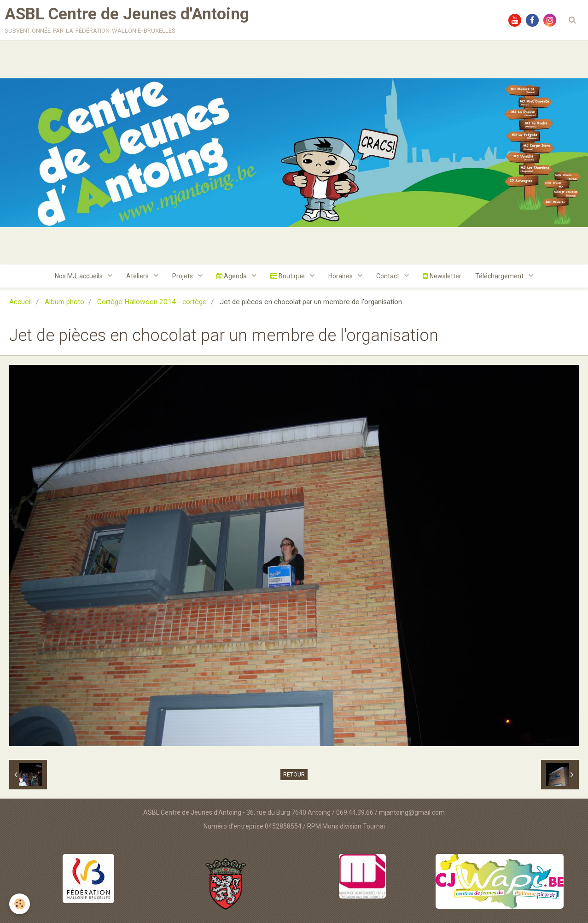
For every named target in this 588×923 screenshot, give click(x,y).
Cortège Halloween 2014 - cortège (152, 302)
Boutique (288, 276)
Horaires (341, 276)
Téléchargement (500, 276)
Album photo (64, 302)
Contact (388, 276)
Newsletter (442, 276)
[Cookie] (20, 904)
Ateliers (138, 276)
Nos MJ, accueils (79, 276)
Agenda (232, 276)
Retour (294, 775)
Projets (183, 276)
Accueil (20, 302)
